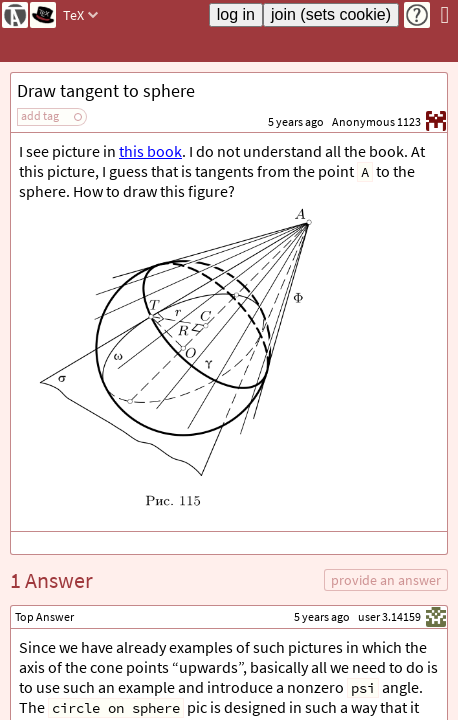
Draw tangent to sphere (106, 90)
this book (150, 151)
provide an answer (386, 580)
